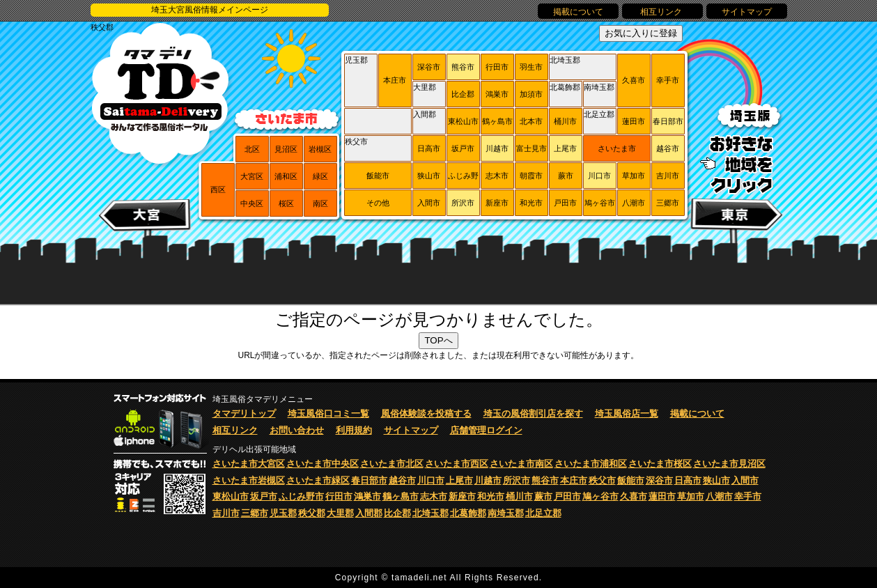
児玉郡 (356, 60)
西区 (218, 189)
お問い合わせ (297, 430)
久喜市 (634, 80)
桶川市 (565, 121)
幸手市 (668, 80)
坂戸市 (463, 148)
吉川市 (668, 176)
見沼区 (286, 149)
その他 (378, 203)
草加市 (634, 176)
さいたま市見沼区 (729, 464)
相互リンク (662, 12)
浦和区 (286, 176)
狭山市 (429, 176)
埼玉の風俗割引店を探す (533, 413)
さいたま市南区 (521, 464)
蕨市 (566, 176)
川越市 (497, 148)
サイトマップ (747, 12)
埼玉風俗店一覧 (627, 413)
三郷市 (668, 203)
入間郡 (425, 114)
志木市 (497, 176)
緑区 (320, 176)
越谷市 (668, 148)
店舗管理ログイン (486, 430)
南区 (320, 203)
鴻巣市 (497, 94)
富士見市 (531, 148)
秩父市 (356, 141)
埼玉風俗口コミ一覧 (328, 413)
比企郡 (463, 94)
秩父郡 (102, 27)
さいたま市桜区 (660, 464)
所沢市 (463, 203)
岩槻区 (320, 149)
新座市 (497, 203)
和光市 (531, 203)
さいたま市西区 (457, 464)
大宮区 (252, 176)
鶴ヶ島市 (497, 121)
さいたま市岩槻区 (249, 480)
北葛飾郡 (565, 87)
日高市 (429, 148)
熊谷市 (463, 67)
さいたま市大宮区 (249, 464)
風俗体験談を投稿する (426, 413)
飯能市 (378, 176)
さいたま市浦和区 (591, 464)
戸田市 (565, 203)
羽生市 (531, 67)
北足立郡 (599, 114)
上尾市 (565, 148)
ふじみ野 (463, 176)
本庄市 (395, 80)
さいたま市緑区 (318, 480)
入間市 (429, 203)
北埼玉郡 (565, 60)
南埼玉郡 (599, 87)
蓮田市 (634, 121)
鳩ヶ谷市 (600, 203)
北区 (252, 149)
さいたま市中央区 (323, 464)
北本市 (531, 121)
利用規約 (354, 430)
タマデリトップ (244, 413)
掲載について (578, 12)
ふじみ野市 (301, 496)
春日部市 (668, 121)
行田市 (497, 67)
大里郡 (425, 87)
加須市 (531, 94)
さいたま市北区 (392, 464)
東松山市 (463, 121)
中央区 (252, 203)
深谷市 (429, 67)
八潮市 (634, 203)
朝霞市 (531, 176)
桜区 (286, 203)
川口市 (599, 176)
